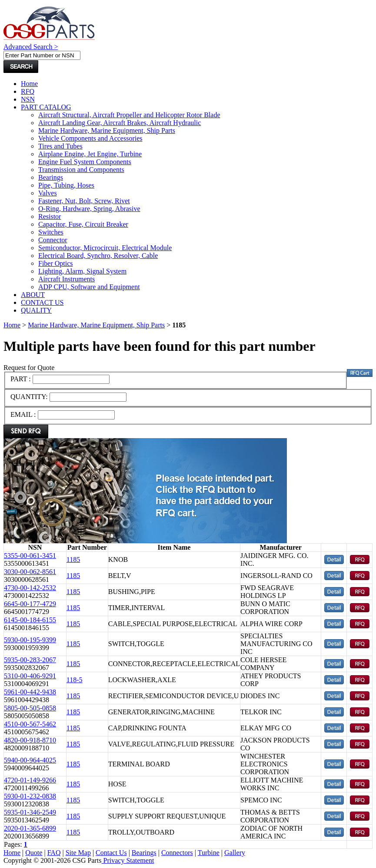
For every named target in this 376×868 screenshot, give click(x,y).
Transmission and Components (81, 170)
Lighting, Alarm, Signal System (82, 271)
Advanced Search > (31, 47)
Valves (48, 193)
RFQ (28, 91)
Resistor (50, 216)
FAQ (54, 853)
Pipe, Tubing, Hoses (66, 185)
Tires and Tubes (60, 146)
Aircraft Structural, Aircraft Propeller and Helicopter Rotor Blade (129, 115)
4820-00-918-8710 (30, 740)
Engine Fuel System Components (85, 162)
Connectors (177, 853)
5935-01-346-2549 (30, 812)
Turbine (209, 853)
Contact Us (111, 853)
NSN (28, 99)
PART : (21, 379)
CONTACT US (42, 302)
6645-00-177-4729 (30, 604)
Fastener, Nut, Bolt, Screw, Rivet (84, 201)
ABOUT (33, 295)
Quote (34, 853)
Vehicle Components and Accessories (90, 138)
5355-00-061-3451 (30, 556)
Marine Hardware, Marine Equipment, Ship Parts (107, 130)
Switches (51, 232)
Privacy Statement (128, 860)
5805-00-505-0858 (30, 708)
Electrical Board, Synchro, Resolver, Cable (98, 256)
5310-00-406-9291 (30, 676)
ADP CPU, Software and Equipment (89, 287)
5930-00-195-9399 (30, 640)
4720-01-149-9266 (30, 780)
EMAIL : (23, 414)
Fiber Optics (56, 263)
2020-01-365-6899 (30, 828)
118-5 (75, 680)
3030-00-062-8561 (30, 572)
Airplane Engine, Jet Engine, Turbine (90, 154)
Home (29, 84)
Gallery (235, 853)
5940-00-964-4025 (30, 760)
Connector (53, 240)
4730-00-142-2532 (30, 588)
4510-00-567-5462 (30, 724)
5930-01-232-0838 (30, 796)
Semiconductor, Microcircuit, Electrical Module (105, 248)
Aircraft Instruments (67, 279)
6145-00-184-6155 (30, 620)
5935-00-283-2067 (30, 660)
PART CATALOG (46, 107)
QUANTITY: (30, 397)
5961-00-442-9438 (30, 692)
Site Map (78, 853)
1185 (73, 559)
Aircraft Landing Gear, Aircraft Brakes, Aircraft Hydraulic (120, 123)
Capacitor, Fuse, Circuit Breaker (83, 224)
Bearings (51, 177)
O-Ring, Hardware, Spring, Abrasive (89, 209)
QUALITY (36, 310)
